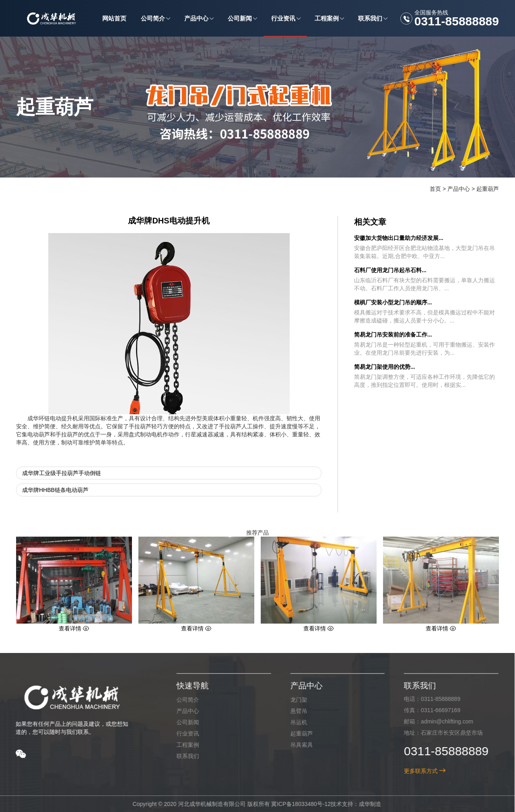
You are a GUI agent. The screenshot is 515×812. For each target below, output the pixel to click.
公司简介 (182, 700)
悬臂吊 (293, 711)
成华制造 (365, 804)
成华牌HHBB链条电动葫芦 (55, 490)
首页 (435, 189)
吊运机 (293, 722)
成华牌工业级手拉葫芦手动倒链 (62, 473)
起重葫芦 (488, 189)
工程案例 (182, 745)
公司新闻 (182, 722)
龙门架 (293, 700)
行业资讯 (182, 733)
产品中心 (459, 189)
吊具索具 (296, 745)
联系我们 (182, 756)
